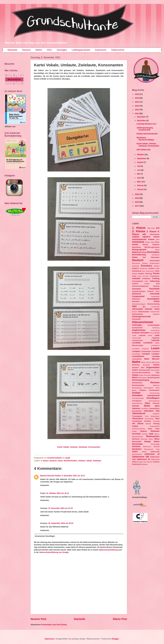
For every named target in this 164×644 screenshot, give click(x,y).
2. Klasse (45, 461)
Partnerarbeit (155, 370)
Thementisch (138, 419)
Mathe (39, 50)
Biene (157, 250)
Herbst (157, 301)
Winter (157, 442)
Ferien (156, 273)
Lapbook (142, 335)
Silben (148, 403)
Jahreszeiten (138, 309)
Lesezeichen (137, 359)
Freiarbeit (136, 279)
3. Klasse (152, 231)
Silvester (156, 403)
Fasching (148, 274)
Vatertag (156, 424)
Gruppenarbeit (138, 296)
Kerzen (135, 312)
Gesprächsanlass (139, 291)
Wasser (157, 434)
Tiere (157, 419)
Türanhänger (137, 421)
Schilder (136, 393)
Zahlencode (155, 452)
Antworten (45, 485)
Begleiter (156, 245)
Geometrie (137, 289)
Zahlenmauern (137, 454)
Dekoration (155, 257)
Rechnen (155, 383)
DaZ (144, 257)
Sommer (136, 406)
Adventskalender (139, 239)
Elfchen (157, 266)
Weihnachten (153, 436)
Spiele (147, 406)
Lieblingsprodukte (81, 50)
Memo (143, 362)
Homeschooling (153, 304)
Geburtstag (155, 281)
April (139, 178)
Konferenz (156, 328)
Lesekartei (145, 349)
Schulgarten (137, 401)
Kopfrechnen (139, 330)
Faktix (157, 271)
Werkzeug (144, 439)
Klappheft (156, 314)
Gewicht (150, 291)
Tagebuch (156, 414)
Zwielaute (97, 461)
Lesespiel (146, 354)
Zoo (145, 462)
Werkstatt (136, 439)
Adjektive (146, 237)
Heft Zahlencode (143, 150)
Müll (153, 362)
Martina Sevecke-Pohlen (51, 476)
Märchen (156, 359)
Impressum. (50, 639)
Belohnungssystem (152, 247)
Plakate (135, 375)
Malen (147, 359)
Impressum (101, 50)
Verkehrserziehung (139, 429)
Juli (139, 166)
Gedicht (135, 284)
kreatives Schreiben (141, 333)
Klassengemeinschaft (141, 317)
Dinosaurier (136, 263)
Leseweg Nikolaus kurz (146, 124)
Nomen (156, 365)
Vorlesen (155, 431)
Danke (135, 257)
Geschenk (154, 289)
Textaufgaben (137, 416)
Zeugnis (140, 462)
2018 (137, 202)
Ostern (135, 370)
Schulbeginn (153, 398)
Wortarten (136, 447)
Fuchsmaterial (138, 281)
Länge (134, 335)
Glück (157, 291)
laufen (150, 335)
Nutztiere (136, 368)
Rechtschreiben (71, 461)
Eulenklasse (137, 271)
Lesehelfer (136, 349)
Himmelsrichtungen (139, 304)
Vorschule (136, 434)
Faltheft (135, 274)
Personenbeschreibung (141, 373)
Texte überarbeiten (152, 416)
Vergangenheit (154, 426)
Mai (139, 174)
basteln (135, 245)
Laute (157, 335)
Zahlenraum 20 (143, 459)
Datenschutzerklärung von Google (54, 552)
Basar (157, 242)
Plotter (141, 375)
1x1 (158, 228)
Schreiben (137, 395)
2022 (137, 110)
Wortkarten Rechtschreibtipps (145, 139)
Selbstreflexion (137, 403)
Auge (153, 242)
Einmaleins (146, 266)
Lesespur (155, 354)
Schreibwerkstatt (138, 398)
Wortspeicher (149, 449)
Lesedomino (155, 345)
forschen (146, 276)
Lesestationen (138, 356)
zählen (144, 452)
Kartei (60, 461)
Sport (157, 406)
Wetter (151, 439)
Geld (158, 284)
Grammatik (155, 294)
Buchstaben (153, 252)
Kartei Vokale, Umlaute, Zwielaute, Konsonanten (79, 447)
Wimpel (148, 442)
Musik (157, 362)
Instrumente (155, 307)
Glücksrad (136, 294)
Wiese (157, 439)
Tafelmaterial (139, 413)
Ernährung (144, 268)
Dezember (142, 117)
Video (150, 429)
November (142, 121)
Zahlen (135, 452)
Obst (143, 368)
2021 (137, 114)
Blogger (115, 639)
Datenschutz (118, 50)
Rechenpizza (143, 378)
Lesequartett (146, 351)
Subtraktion (149, 411)
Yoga (158, 449)
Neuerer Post (38, 619)
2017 (137, 206)
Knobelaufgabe (154, 325)
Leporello (155, 340)
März (139, 182)
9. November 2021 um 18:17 (73, 476)
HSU (49, 50)
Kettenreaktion (144, 312)
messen (149, 362)
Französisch (155, 276)
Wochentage (155, 444)
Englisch (135, 268)
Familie (141, 274)
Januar (140, 189)
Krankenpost (155, 330)
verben (135, 426)
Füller (146, 281)
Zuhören (156, 462)
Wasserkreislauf (138, 437)
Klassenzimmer (143, 322)
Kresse (152, 333)
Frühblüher (146, 279)
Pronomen (148, 375)
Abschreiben (155, 234)
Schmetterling (155, 393)
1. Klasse (139, 228)
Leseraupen (136, 354)
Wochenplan (137, 444)
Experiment (150, 271)
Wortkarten (137, 449)
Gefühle (147, 284)
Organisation (153, 367)
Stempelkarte (154, 409)
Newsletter (146, 365)
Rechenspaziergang (141, 380)
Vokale (89, 461)
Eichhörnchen (155, 263)
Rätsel (135, 378)
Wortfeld (157, 447)
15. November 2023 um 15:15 (60, 508)
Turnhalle (148, 421)
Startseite (12, 50)
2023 (137, 106)
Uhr (134, 424)
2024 (137, 102)
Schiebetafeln (154, 390)
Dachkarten (156, 255)
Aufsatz (147, 242)
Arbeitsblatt (138, 242)
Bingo (144, 252)
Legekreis (156, 338)
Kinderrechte (155, 312)
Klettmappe (137, 325)
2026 (137, 94)
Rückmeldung (137, 388)
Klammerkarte (138, 314)
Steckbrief (145, 409)
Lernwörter (148, 343)
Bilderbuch (137, 252)
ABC (144, 234)
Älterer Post (120, 619)
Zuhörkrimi (136, 464)
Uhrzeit (140, 424)
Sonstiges (62, 50)
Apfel (158, 240)
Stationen (136, 408)
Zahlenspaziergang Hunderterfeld (145, 129)
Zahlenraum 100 (141, 457)
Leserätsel (155, 351)
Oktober (141, 155)
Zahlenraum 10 (152, 454)
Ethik (158, 268)
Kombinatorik (137, 328)
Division (145, 263)
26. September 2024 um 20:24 (61, 523)
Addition (136, 237)
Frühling (156, 279)
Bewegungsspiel (139, 250)
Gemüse (156, 286)
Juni (139, 170)
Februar (141, 185)
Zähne (135, 462)
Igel (144, 307)
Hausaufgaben (153, 299)
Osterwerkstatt (144, 370)
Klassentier (136, 319)
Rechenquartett (154, 378)
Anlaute (151, 239)
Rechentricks (137, 383)
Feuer (140, 276)
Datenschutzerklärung (108, 550)
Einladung (136, 266)
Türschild (156, 421)
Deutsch (26, 50)
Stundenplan (137, 411)
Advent (156, 237)
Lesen (155, 348)
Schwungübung (154, 401)
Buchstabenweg (139, 255)
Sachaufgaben (149, 388)
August (140, 162)
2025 (137, 98)
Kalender (149, 309)
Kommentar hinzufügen (45, 536)
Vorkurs (143, 431)
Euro (144, 271)
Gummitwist (155, 296)
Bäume (145, 245)
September (142, 159)
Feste (134, 276)
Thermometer (149, 419)
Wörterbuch (147, 447)
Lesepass (136, 351)
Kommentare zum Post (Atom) (54, 625)
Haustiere (136, 301)
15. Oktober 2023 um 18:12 (58, 493)
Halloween (136, 299)
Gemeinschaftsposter (140, 286)
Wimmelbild (137, 442)
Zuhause (149, 462)
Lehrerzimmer (137, 340)
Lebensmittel (137, 338)
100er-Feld (151, 228)
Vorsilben (145, 434)
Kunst (157, 333)
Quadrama (155, 375)
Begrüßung (136, 247)
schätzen (143, 390)
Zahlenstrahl (155, 459)
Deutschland (155, 261)
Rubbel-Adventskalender (147, 134)
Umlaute (82, 461)
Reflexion (156, 385)
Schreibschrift (153, 396)
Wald (151, 434)
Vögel (157, 429)
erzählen (152, 268)
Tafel (157, 411)
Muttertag (136, 365)
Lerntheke (136, 343)
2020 (137, 194)
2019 (137, 198)
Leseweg (156, 356)
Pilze (158, 373)
